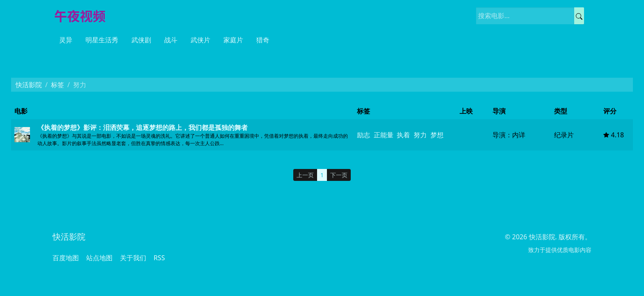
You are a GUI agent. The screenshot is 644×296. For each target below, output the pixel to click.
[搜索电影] (525, 16)
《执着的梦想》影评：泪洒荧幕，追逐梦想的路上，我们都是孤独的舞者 (143, 127)
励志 (363, 135)
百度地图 (66, 258)
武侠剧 (141, 40)
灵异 (66, 40)
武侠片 (200, 40)
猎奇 (263, 40)
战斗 (171, 40)
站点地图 (99, 258)
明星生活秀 (102, 40)
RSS (159, 258)
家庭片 (233, 40)
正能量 (384, 135)
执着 (403, 135)
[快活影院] (84, 16)
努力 (420, 135)
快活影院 (29, 85)
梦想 (437, 135)
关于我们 (133, 258)
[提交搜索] (579, 16)
